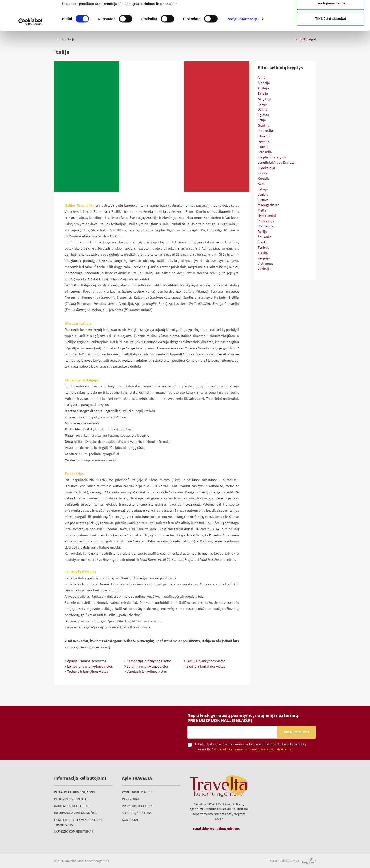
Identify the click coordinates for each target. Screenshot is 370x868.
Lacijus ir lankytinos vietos (204, 661)
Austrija (263, 88)
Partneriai (130, 799)
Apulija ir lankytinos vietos (85, 661)
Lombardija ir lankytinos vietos (89, 666)
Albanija (264, 83)
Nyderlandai (267, 215)
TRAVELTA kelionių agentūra (75, 731)
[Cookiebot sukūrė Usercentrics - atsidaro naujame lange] (31, 47)
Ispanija (264, 141)
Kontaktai (130, 820)
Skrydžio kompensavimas (74, 831)
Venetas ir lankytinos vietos (146, 671)
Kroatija (264, 178)
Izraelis (263, 147)
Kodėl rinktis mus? (137, 792)
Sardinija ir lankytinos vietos (147, 666)
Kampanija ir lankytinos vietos (148, 661)
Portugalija (266, 221)
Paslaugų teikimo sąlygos (74, 792)
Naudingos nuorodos (71, 806)
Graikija (263, 125)
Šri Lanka (265, 237)
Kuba (262, 184)
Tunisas (263, 247)
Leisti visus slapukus (331, 12)
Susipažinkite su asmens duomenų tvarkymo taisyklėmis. (252, 749)
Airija (262, 77)
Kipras (262, 173)
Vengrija (264, 258)
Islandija (264, 136)
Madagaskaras (268, 205)
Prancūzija (265, 226)
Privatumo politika (137, 806)
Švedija (263, 242)
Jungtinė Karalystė (272, 157)
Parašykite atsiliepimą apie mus (216, 829)
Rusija (262, 232)
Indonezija (265, 130)
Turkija (263, 253)
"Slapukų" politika (137, 813)
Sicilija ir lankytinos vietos (204, 666)
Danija (263, 109)
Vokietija (264, 269)
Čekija (262, 104)
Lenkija (263, 194)
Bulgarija (265, 99)
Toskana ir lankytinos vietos (86, 671)
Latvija (263, 189)
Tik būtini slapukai (331, 43)
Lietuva (263, 200)
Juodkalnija (266, 168)
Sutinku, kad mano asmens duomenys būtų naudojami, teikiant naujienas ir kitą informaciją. (250, 747)
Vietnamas (265, 263)
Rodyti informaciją (242, 44)
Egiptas (263, 115)
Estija (262, 120)
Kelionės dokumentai (71, 799)
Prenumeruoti (296, 732)
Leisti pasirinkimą (331, 28)
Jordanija (265, 152)
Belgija (263, 93)
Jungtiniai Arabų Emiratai (277, 162)
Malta (262, 210)
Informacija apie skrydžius (76, 813)
